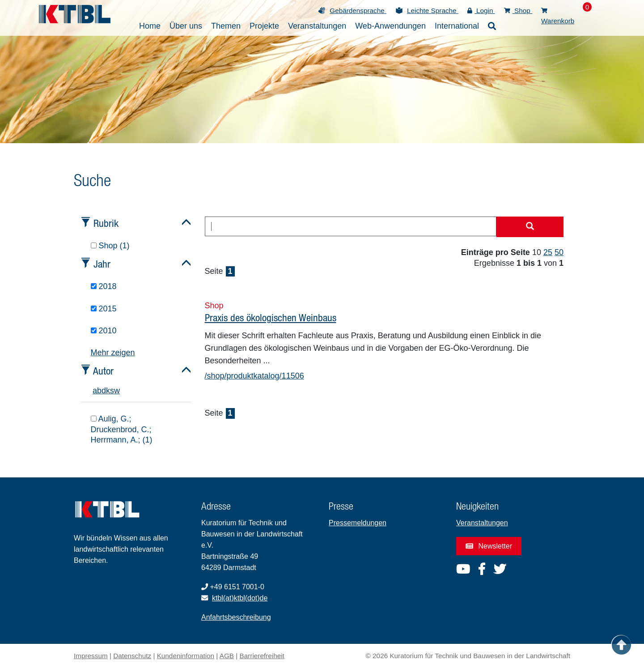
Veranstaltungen (482, 523)
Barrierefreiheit (262, 656)
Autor (103, 371)
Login (481, 11)
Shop (518, 11)
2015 (104, 309)
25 (548, 252)
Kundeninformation (186, 656)
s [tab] (112, 391)
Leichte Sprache (433, 11)
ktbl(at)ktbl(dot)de (240, 598)
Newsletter (489, 546)
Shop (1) (110, 246)
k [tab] (108, 391)
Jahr (102, 264)
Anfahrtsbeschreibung (236, 617)
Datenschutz (132, 656)
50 (559, 252)
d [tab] (104, 391)
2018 (104, 286)
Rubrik (106, 223)
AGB (227, 656)
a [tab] (95, 391)
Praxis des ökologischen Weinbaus (271, 317)
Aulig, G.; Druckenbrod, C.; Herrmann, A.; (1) (122, 429)
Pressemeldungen (358, 523)
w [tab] (117, 391)
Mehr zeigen (113, 353)
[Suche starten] (530, 227)
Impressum (91, 656)
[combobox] (351, 226)
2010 (104, 331)
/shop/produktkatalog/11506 (254, 376)
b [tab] (99, 391)
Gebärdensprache (358, 11)
